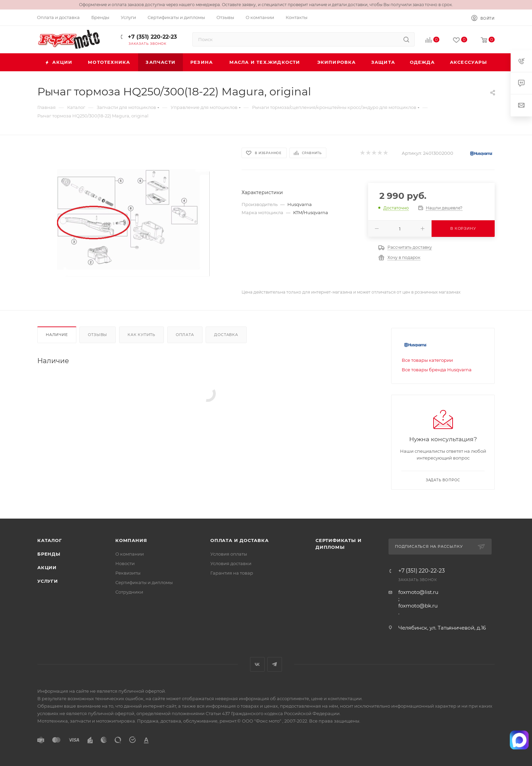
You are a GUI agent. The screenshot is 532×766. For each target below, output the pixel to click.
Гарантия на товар (232, 573)
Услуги (48, 581)
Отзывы (98, 335)
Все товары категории (427, 360)
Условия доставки (231, 563)
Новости (125, 563)
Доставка (226, 335)
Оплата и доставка (240, 540)
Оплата (185, 335)
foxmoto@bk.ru (418, 606)
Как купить (141, 335)
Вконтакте (257, 664)
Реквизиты (128, 573)
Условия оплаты (229, 554)
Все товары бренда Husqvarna (437, 370)
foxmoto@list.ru (418, 592)
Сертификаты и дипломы (144, 582)
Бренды (49, 554)
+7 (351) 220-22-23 (151, 37)
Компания (131, 540)
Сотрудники (129, 592)
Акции (47, 567)
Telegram (275, 664)
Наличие (57, 335)
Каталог (50, 540)
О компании (130, 554)
